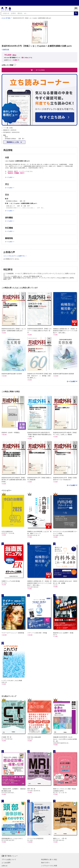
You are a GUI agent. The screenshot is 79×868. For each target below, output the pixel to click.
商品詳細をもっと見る (13, 142)
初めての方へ (45, 863)
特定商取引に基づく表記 (49, 859)
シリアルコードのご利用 (49, 866)
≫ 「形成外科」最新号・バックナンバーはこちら (19, 171)
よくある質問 (6, 863)
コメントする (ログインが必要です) (14, 256)
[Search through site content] (37, 13)
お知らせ (5, 866)
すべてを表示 (71, 381)
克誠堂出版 (6, 49)
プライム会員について (9, 859)
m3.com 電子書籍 (6, 18)
